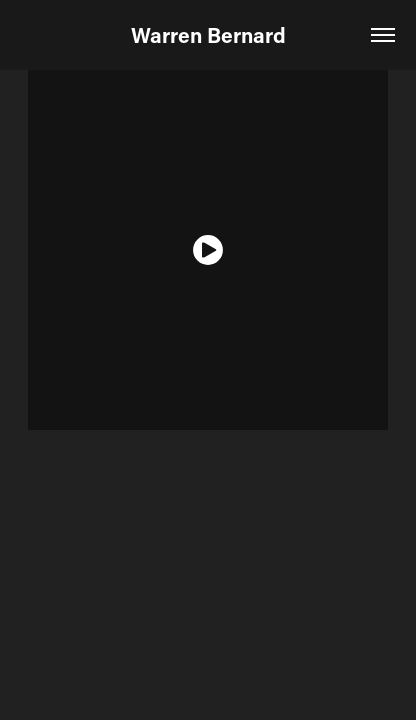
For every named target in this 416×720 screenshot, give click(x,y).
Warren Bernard (208, 35)
